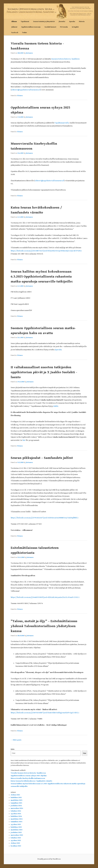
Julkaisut (14, 27)
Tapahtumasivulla (62, 123)
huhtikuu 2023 (16, 827)
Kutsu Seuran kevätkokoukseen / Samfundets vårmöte (31, 781)
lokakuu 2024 (16, 811)
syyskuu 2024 (16, 814)
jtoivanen (29, 53)
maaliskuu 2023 (17, 830)
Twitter (24, 33)
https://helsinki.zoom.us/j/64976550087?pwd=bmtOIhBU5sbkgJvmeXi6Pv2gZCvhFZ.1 (45, 713)
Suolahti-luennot (50, 27)
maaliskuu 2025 (17, 800)
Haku (13, 749)
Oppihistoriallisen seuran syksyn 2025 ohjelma (29, 776)
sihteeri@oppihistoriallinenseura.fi (26, 90)
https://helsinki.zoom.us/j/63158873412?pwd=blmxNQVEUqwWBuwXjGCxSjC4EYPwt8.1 (46, 251)
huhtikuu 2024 (16, 816)
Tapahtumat (25, 22)
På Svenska (64, 27)
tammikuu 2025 (16, 803)
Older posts (16, 740)
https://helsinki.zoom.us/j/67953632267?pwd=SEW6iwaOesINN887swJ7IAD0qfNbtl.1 (45, 518)
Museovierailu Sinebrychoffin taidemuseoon (28, 778)
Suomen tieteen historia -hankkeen (65, 59)
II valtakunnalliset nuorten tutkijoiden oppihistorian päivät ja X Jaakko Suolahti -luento (44, 372)
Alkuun (14, 22)
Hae (84, 753)
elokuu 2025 (15, 795)
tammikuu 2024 (16, 822)
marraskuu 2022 (17, 835)
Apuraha (72, 22)
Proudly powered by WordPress (49, 859)
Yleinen (20, 96)
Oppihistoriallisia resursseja (31, 27)
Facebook (15, 33)
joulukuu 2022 (16, 832)
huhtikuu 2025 (16, 798)
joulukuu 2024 (16, 806)
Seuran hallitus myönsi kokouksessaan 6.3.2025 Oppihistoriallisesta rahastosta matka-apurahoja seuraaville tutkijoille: (42, 276)
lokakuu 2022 (16, 838)
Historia (82, 22)
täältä (56, 406)
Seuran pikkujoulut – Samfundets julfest (42, 458)
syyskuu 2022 (16, 840)
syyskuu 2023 (16, 824)
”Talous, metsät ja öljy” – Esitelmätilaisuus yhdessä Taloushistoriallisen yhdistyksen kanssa (44, 626)
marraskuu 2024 (17, 808)
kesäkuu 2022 (16, 846)
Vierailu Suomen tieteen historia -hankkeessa (28, 773)
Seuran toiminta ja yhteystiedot (44, 22)
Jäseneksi (62, 22)
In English (75, 27)
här (24, 440)
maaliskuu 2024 (17, 819)
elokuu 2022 (15, 843)
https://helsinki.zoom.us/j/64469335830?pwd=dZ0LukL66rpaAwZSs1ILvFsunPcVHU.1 (45, 597)
